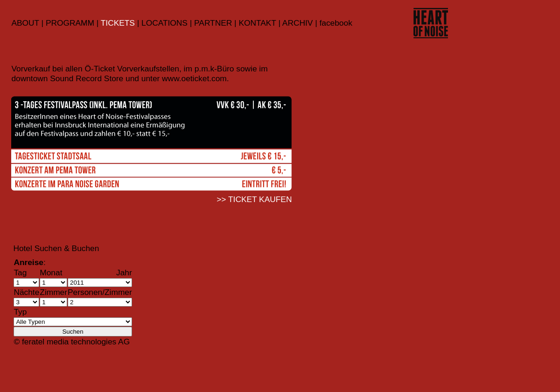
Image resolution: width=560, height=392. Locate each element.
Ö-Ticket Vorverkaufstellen (132, 69)
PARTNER (212, 23)
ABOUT (25, 23)
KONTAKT (257, 23)
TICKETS (118, 23)
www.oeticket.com (194, 78)
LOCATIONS (166, 23)
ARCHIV (297, 23)
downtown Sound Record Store (67, 78)
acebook (337, 23)
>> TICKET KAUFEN (254, 199)
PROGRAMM (70, 23)
